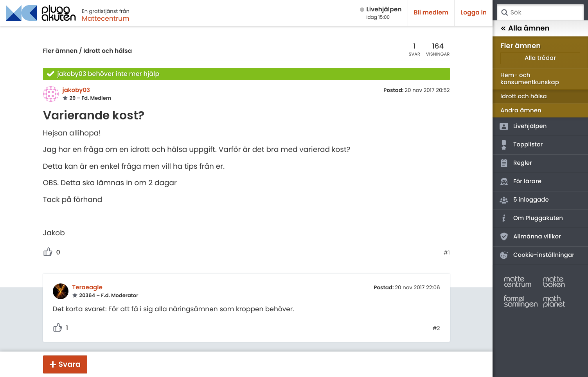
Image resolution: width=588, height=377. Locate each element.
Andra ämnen (521, 111)
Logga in (474, 13)
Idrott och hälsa (108, 51)
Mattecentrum (106, 18)
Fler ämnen (60, 51)
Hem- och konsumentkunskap (530, 79)
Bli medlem (431, 13)
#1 (447, 253)
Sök (504, 13)
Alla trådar (540, 58)
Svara (70, 364)
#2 (436, 328)
